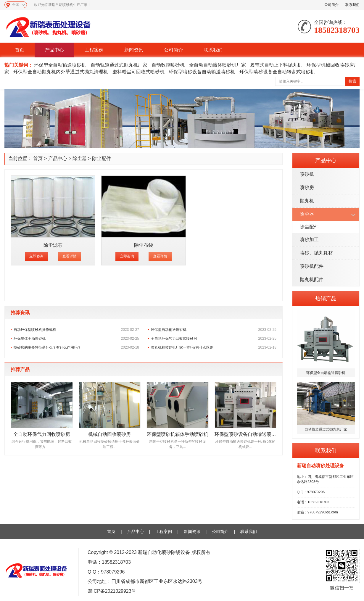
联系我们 (352, 5)
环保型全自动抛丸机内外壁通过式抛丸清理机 (61, 72)
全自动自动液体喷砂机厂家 (218, 65)
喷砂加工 (309, 240)
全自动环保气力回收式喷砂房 (214, 339)
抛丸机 (307, 201)
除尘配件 (309, 227)
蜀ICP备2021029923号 (112, 591)
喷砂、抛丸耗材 (316, 253)
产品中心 (54, 50)
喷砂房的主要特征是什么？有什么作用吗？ (76, 347)
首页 (20, 50)
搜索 (352, 81)
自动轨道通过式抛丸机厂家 (119, 65)
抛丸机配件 (312, 279)
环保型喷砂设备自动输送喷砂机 (202, 72)
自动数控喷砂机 (168, 65)
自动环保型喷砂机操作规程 (76, 330)
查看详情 (70, 256)
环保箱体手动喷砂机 (76, 339)
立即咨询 (36, 256)
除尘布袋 (144, 245)
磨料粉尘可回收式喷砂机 (138, 72)
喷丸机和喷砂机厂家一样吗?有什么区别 (214, 347)
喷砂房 (307, 187)
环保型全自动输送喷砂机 (60, 65)
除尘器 (307, 214)
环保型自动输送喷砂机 (214, 330)
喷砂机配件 (312, 266)
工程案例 (94, 50)
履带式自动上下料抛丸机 (276, 65)
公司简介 (331, 5)
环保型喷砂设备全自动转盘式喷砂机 (277, 72)
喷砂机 (307, 174)
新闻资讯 (134, 50)
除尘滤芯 (53, 245)
